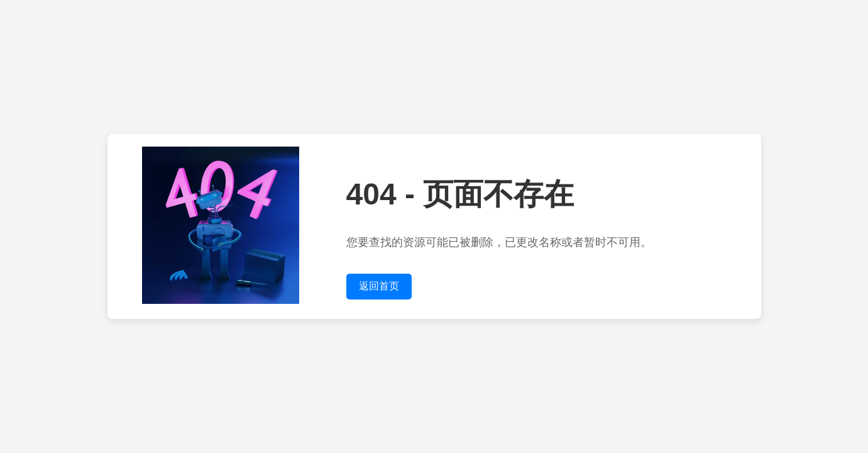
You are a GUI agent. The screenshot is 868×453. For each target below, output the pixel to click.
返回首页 (379, 286)
